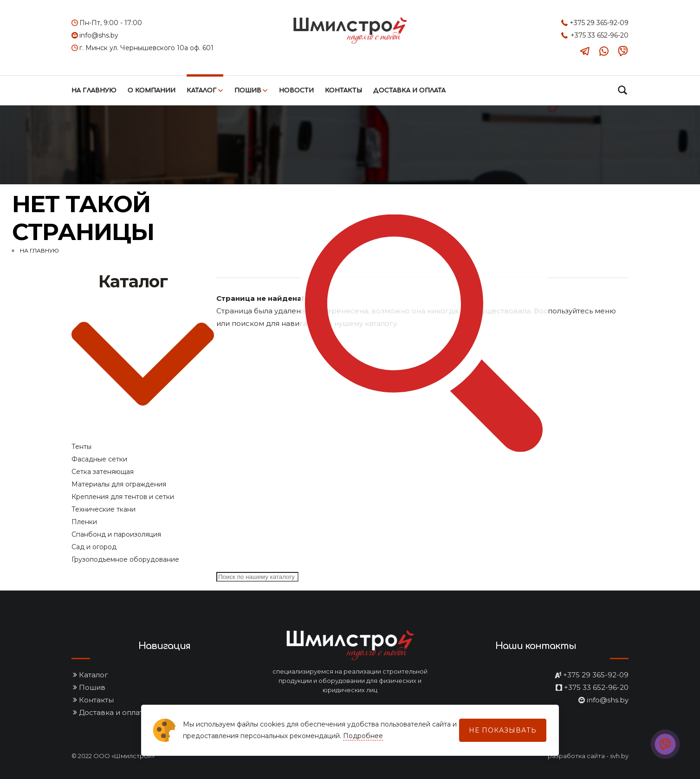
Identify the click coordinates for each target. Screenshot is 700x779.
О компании (152, 91)
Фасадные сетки (99, 459)
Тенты (81, 447)
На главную (94, 91)
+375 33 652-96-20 (600, 35)
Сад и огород (94, 547)
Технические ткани (104, 509)
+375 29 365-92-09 (599, 23)
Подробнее (363, 736)
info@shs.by (99, 35)
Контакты (344, 91)
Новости (296, 91)
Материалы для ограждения (119, 484)
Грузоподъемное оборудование (125, 559)
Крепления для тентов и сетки (123, 497)
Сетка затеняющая (103, 472)
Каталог (202, 91)
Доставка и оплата (409, 91)
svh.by (619, 756)
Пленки (84, 522)
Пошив (248, 91)
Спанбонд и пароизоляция (116, 534)
